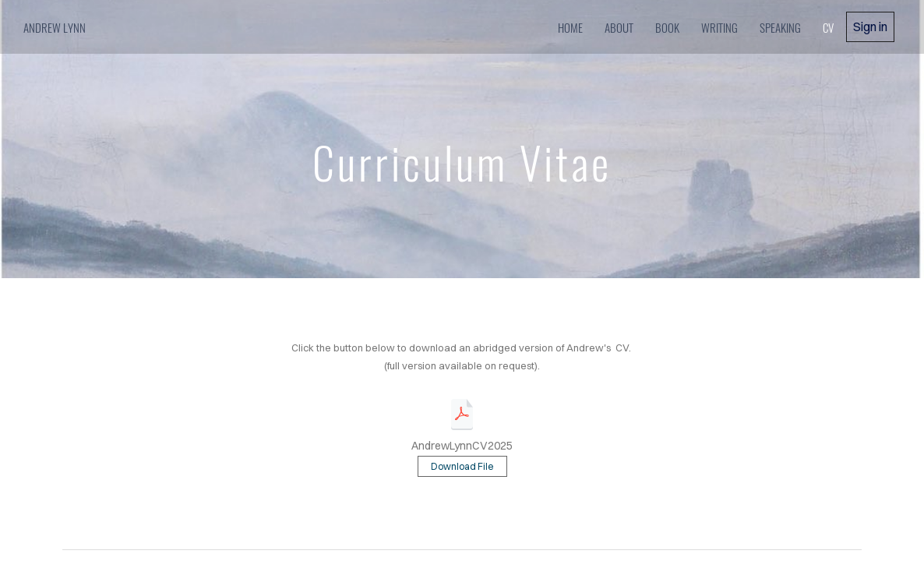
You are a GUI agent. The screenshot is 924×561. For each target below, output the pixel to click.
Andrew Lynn (56, 27)
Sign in (870, 26)
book (667, 27)
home (570, 27)
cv (828, 27)
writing (719, 27)
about (619, 27)
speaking (780, 27)
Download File (462, 466)
